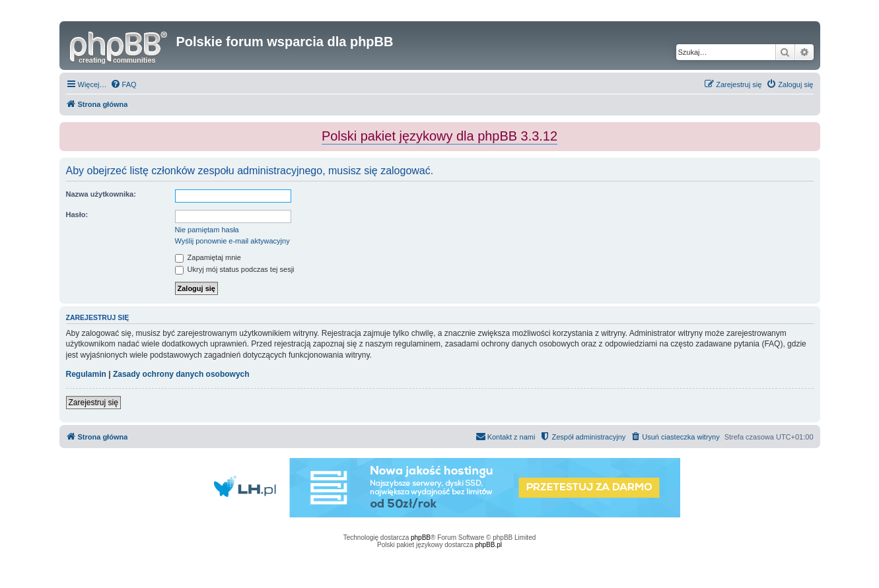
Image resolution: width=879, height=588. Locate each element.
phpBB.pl (488, 545)
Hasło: (77, 214)
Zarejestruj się (93, 403)
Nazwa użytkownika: (101, 194)
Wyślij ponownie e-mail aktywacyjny (232, 241)
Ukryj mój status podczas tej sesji (235, 269)
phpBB (421, 538)
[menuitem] (123, 84)
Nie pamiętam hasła (207, 230)
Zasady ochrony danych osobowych (181, 374)
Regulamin (86, 374)
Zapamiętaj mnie (208, 257)
